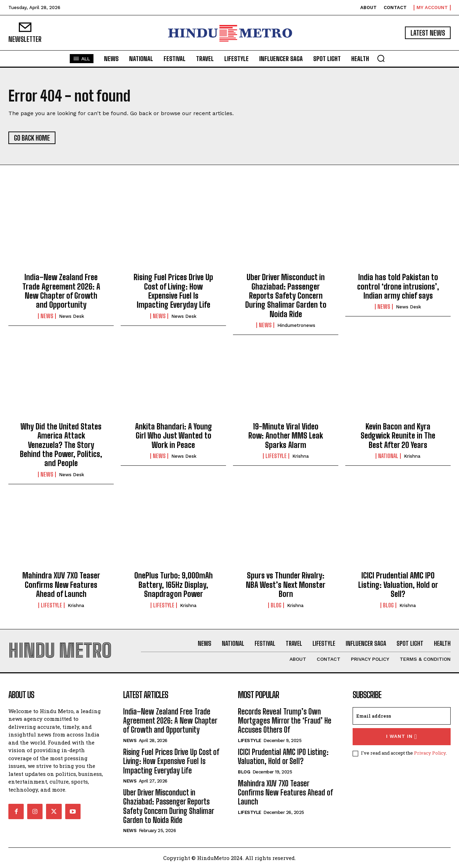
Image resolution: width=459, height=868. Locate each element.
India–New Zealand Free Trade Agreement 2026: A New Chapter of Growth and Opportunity (61, 291)
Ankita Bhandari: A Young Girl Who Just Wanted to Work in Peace (174, 436)
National (388, 456)
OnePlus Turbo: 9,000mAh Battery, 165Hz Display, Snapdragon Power (174, 585)
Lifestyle (276, 456)
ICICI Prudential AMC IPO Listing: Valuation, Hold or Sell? (398, 585)
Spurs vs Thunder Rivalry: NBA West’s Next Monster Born (286, 585)
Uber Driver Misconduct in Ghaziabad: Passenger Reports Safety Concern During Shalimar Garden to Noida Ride (286, 296)
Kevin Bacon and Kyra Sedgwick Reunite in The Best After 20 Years (398, 436)
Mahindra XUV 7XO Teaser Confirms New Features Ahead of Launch (61, 585)
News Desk (72, 316)
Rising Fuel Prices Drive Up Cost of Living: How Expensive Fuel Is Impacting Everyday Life (173, 291)
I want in (402, 737)
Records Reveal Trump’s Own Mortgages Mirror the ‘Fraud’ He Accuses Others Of (285, 721)
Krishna (300, 456)
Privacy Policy (430, 753)
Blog (276, 605)
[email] (402, 716)
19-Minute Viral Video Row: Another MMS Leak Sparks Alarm (286, 436)
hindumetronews (296, 325)
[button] (381, 58)
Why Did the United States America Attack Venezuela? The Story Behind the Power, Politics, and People (61, 445)
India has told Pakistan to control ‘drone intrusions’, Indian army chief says (398, 286)
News (47, 316)
